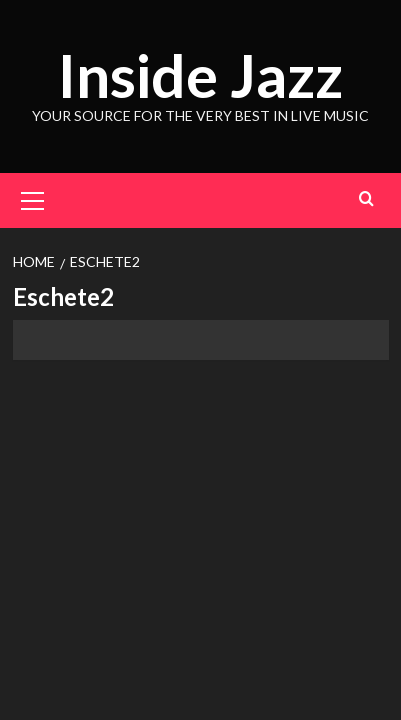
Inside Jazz (200, 75)
